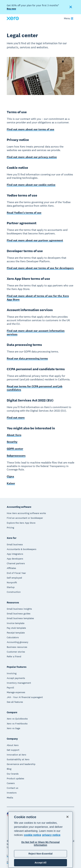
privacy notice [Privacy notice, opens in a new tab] (51, 835)
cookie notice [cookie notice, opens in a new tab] (32, 835)
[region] (40, 840)
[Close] (67, 817)
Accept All (40, 863)
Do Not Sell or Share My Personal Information (40, 844)
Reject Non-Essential (40, 854)
